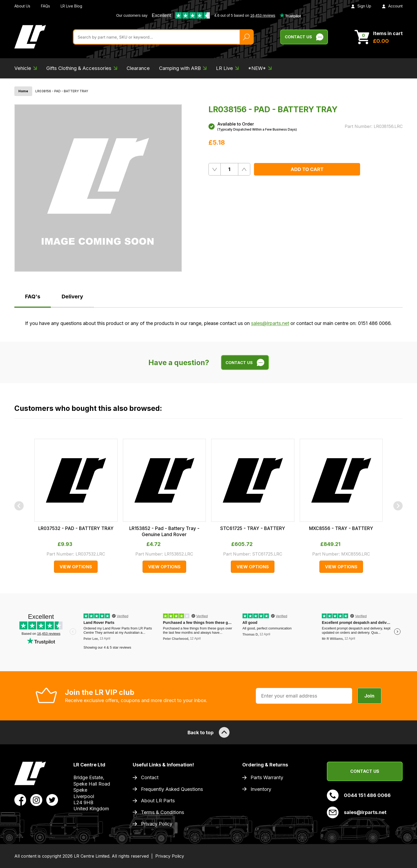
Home (23, 91)
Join (369, 696)
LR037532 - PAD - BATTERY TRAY (76, 528)
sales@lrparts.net (270, 323)
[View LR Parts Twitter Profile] (52, 800)
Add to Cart (307, 169)
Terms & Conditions (162, 812)
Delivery (72, 297)
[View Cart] (379, 37)
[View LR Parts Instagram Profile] (36, 800)
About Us (22, 6)
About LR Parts (158, 801)
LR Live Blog (71, 6)
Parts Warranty (267, 777)
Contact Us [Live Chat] (304, 37)
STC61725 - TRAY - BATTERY (253, 528)
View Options (76, 567)
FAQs (45, 6)
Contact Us (365, 771)
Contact (150, 777)
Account (392, 6)
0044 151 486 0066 (359, 795)
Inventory (261, 789)
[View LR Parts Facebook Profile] (20, 800)
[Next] (398, 506)
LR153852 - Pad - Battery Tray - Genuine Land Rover (164, 531)
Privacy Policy (157, 824)
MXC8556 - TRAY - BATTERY (341, 528)
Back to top (208, 732)
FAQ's (33, 297)
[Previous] (19, 506)
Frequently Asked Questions (172, 789)
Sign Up (361, 6)
